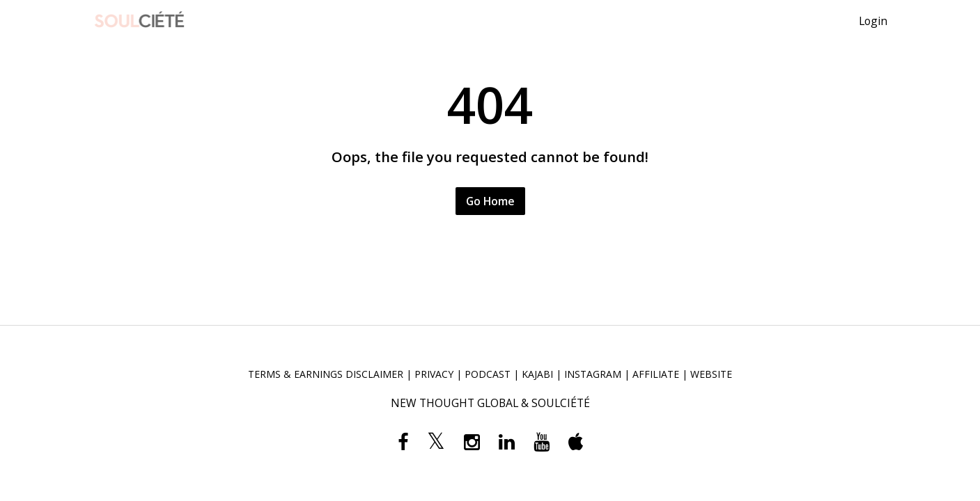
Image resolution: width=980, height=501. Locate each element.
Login (873, 21)
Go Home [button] (490, 201)
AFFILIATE (656, 374)
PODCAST (488, 374)
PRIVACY (434, 374)
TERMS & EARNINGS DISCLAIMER (326, 374)
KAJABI (537, 374)
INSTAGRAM (593, 374)
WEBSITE (711, 374)
